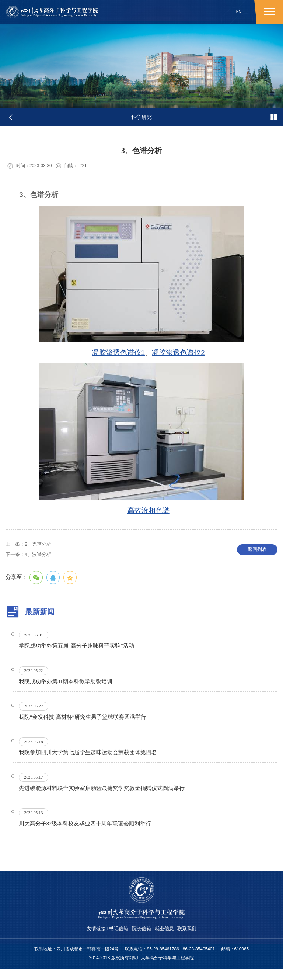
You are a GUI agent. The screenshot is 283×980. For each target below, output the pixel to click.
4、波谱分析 (30, 556)
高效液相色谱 (149, 512)
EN (239, 12)
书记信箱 (117, 939)
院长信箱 (141, 939)
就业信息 (166, 939)
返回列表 (257, 551)
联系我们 (190, 939)
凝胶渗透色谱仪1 (118, 354)
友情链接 (93, 939)
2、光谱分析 (30, 546)
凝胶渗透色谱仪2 (178, 354)
